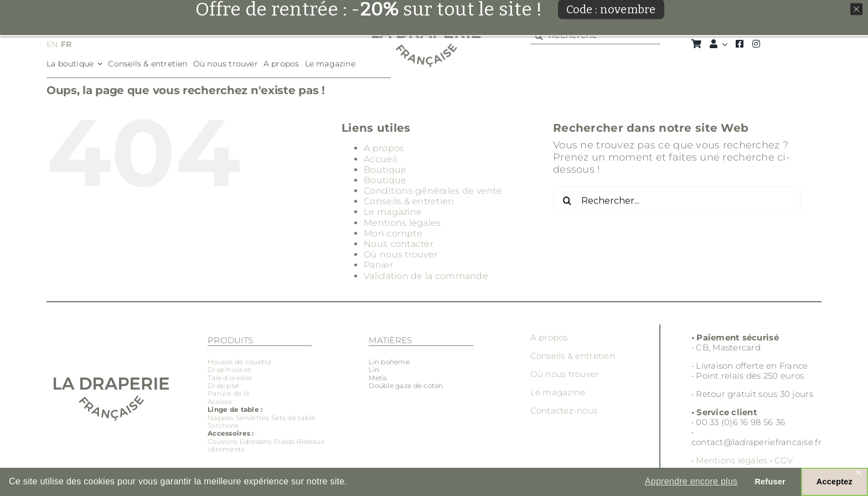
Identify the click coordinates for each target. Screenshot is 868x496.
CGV (784, 460)
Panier (378, 265)
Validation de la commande (426, 276)
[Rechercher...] (677, 200)
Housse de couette (240, 362)
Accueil (380, 159)
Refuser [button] (770, 482)
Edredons (256, 441)
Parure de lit (229, 393)
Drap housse (229, 370)
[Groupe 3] (427, 32)
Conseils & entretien (409, 201)
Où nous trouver (401, 254)
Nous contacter (399, 244)
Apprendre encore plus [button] (691, 481)
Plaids (285, 441)
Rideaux (311, 441)
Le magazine (393, 212)
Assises (220, 402)
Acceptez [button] (835, 482)
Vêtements (226, 449)
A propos (384, 148)
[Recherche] (595, 35)
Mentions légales (402, 223)
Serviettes (253, 418)
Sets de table (293, 418)
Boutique (385, 170)
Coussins (223, 441)
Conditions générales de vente (433, 191)
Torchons (223, 425)
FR (66, 44)
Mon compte (393, 233)
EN (52, 44)
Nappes (221, 418)
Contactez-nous (564, 410)
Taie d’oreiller (230, 378)
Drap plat (224, 386)
